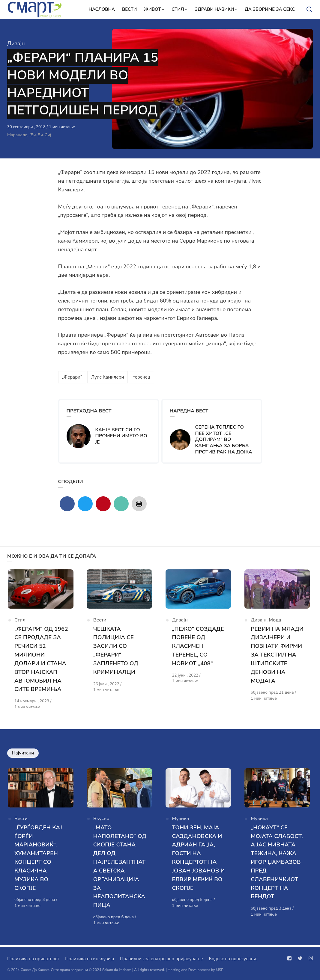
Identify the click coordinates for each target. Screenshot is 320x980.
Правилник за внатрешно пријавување (161, 959)
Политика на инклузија (90, 959)
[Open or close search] (309, 10)
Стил (20, 621)
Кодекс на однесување (233, 959)
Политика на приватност (33, 959)
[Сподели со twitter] (85, 504)
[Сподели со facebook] (67, 504)
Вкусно (101, 821)
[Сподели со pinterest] (103, 504)
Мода (275, 621)
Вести (100, 621)
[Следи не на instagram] (310, 958)
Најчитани (23, 754)
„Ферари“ (72, 377)
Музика (181, 821)
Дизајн (16, 43)
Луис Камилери (108, 377)
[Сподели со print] (139, 504)
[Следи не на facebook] (291, 958)
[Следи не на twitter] (300, 958)
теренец (142, 377)
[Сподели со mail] (121, 504)
